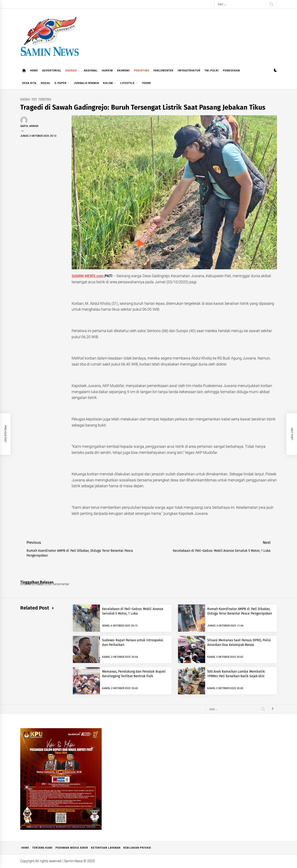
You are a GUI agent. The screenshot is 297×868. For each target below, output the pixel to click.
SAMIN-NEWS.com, (88, 276)
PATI (34, 99)
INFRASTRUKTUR (189, 71)
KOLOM (110, 83)
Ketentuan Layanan (106, 848)
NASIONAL (91, 71)
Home (25, 848)
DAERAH (73, 71)
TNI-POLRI (212, 71)
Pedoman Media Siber (72, 848)
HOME (34, 71)
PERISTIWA (142, 71)
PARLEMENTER (163, 71)
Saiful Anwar (29, 126)
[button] (275, 71)
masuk (40, 584)
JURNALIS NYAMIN (86, 83)
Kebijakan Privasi (137, 848)
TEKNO (146, 83)
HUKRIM (107, 71)
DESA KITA (29, 83)
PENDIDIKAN (231, 71)
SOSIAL (46, 83)
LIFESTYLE (129, 83)
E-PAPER (62, 83)
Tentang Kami (42, 848)
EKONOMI (123, 71)
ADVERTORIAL (52, 71)
